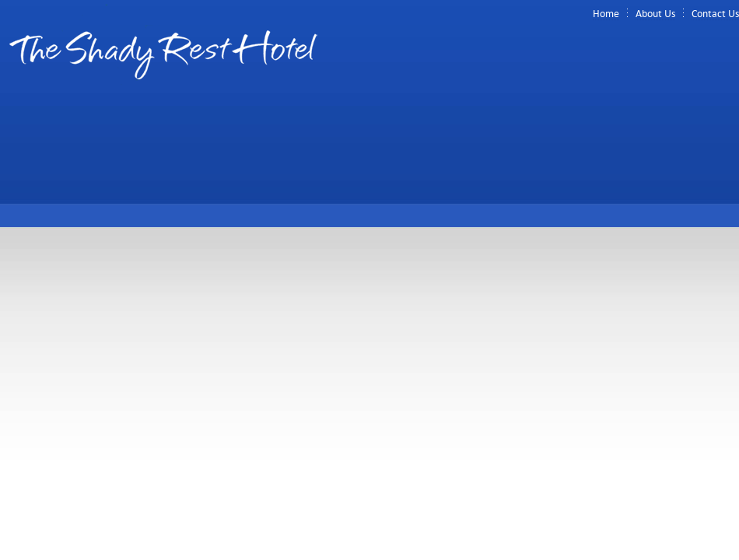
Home (606, 14)
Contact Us (715, 14)
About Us (655, 14)
